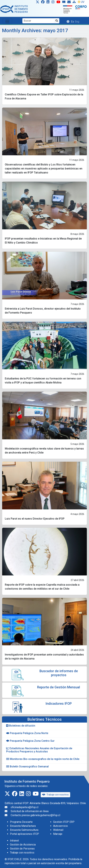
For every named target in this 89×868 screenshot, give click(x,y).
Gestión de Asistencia (23, 845)
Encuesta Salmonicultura (24, 830)
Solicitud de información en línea (30, 811)
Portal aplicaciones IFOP (24, 834)
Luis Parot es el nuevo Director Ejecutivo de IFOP (35, 519)
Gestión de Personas (22, 849)
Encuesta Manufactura (23, 826)
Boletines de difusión (21, 726)
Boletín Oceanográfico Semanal (27, 767)
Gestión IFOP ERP (64, 822)
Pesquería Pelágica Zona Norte (27, 733)
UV (81, 2)
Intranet (14, 841)
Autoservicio (60, 826)
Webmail (58, 830)
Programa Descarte (21, 822)
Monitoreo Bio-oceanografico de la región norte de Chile (43, 759)
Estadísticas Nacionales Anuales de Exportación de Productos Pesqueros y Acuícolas (39, 750)
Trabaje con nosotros (55, 795)
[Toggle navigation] (7, 21)
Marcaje (58, 834)
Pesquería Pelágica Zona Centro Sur (30, 741)
